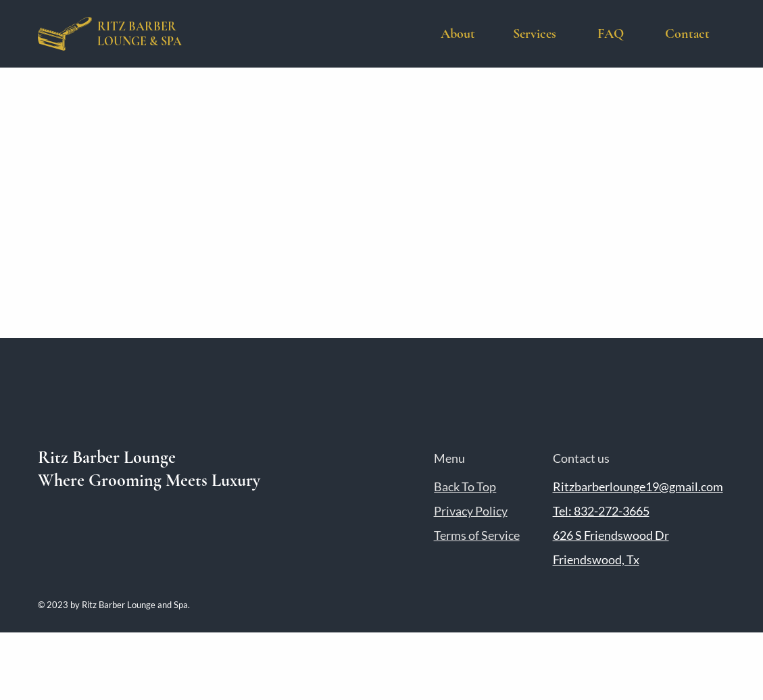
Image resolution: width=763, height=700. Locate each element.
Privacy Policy (471, 511)
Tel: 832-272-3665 (601, 511)
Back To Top (465, 486)
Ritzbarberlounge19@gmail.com (638, 486)
